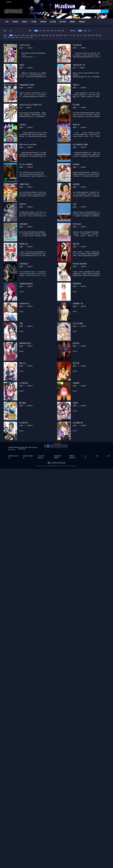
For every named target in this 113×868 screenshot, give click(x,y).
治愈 (89, 35)
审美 (93, 35)
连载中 (85, 31)
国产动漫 (63, 22)
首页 (7, 22)
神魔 (43, 35)
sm (68, 35)
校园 (31, 35)
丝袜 (100, 35)
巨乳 (9, 37)
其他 (63, 31)
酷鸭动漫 (13, 11)
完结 (89, 31)
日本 (55, 31)
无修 (96, 35)
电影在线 (82, 22)
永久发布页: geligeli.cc (41, 456)
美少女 (27, 35)
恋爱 (23, 35)
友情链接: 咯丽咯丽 (28, 456)
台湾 (48, 31)
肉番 (65, 35)
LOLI (39, 35)
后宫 (78, 35)
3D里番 (34, 22)
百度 (85, 456)
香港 (44, 31)
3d (71, 35)
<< (45, 446)
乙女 (82, 35)
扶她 (13, 37)
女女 (28, 37)
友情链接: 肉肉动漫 (13, 456)
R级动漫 (15, 22)
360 (97, 456)
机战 (46, 35)
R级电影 (72, 22)
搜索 (103, 11)
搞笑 (35, 35)
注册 (107, 2)
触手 (74, 35)
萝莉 (85, 35)
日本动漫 (53, 22)
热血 (15, 35)
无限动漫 (43, 22)
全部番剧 (9, 2)
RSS (109, 456)
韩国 (59, 31)
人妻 (24, 37)
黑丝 (6, 37)
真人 (54, 35)
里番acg (25, 22)
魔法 (61, 35)
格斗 (19, 35)
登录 (104, 2)
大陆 (41, 31)
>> (66, 446)
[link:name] (11, 449)
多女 (31, 37)
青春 (58, 35)
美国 (52, 31)
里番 (17, 37)
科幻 (50, 35)
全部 (36, 31)
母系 (20, 37)
